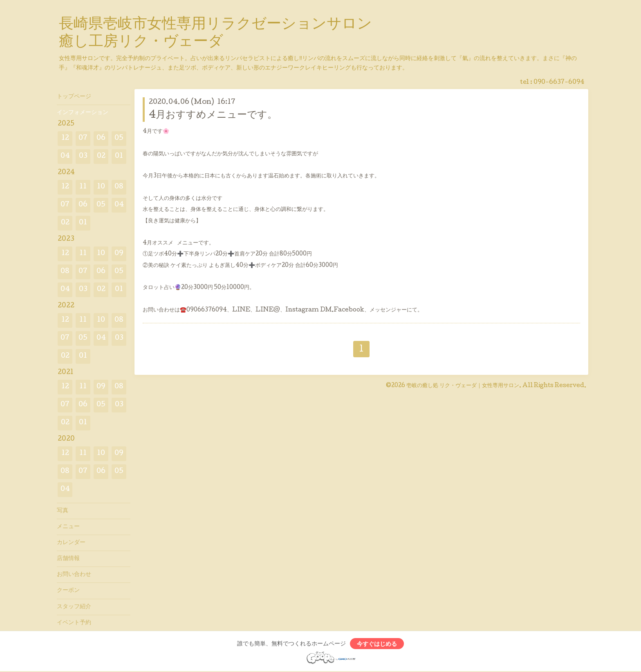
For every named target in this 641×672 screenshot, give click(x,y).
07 (83, 138)
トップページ (74, 97)
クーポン (68, 591)
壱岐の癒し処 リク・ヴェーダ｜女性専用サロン (463, 386)
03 (83, 156)
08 (119, 187)
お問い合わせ (74, 575)
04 (65, 156)
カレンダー (71, 543)
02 (101, 156)
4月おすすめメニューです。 (213, 115)
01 (119, 156)
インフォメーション (83, 113)
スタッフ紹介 (74, 607)
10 (101, 187)
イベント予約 (74, 623)
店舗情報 (68, 559)
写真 (63, 511)
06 (101, 138)
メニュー (68, 527)
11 (83, 187)
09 (119, 254)
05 (119, 138)
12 (65, 138)
